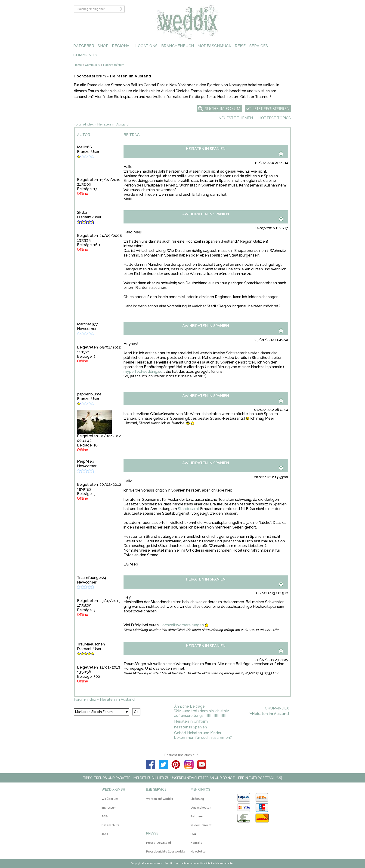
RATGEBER (84, 46)
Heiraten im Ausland (113, 124)
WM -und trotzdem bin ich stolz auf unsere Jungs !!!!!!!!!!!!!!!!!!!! (202, 713)
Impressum (109, 808)
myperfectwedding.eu (143, 371)
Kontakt (196, 843)
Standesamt (189, 509)
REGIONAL (122, 46)
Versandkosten (201, 808)
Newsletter (199, 852)
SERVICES (259, 46)
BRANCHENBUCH (178, 46)
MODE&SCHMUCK (214, 46)
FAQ (193, 834)
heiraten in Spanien (190, 727)
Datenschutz (110, 825)
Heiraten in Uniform (191, 721)
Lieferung (197, 799)
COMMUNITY (86, 55)
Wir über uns (110, 799)
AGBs (105, 816)
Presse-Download (159, 843)
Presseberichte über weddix (165, 852)
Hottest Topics (275, 118)
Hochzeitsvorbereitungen (182, 625)
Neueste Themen (236, 118)
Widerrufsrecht (201, 825)
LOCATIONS (147, 46)
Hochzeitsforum (114, 65)
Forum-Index (84, 124)
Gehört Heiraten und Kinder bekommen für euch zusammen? (203, 735)
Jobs (105, 834)
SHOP (103, 46)
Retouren (197, 816)
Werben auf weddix (159, 799)
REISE (240, 46)
